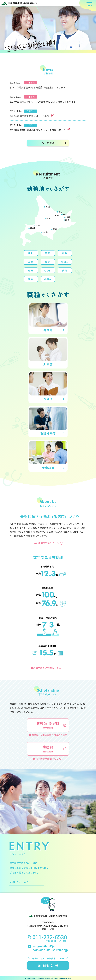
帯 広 (55, 229)
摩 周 (67, 220)
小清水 (68, 217)
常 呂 (61, 212)
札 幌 (38, 226)
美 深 (48, 207)
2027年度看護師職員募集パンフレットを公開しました (40, 130)
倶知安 (33, 228)
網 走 (65, 214)
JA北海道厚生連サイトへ (46, 543)
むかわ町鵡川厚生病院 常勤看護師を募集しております (38, 87)
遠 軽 (57, 215)
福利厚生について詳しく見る (46, 668)
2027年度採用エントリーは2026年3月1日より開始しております (43, 102)
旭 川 (48, 218)
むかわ (45, 232)
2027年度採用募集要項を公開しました (32, 116)
